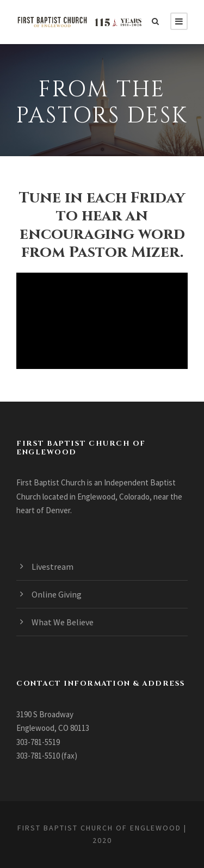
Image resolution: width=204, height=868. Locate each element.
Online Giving (57, 594)
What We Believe (63, 622)
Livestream (52, 567)
